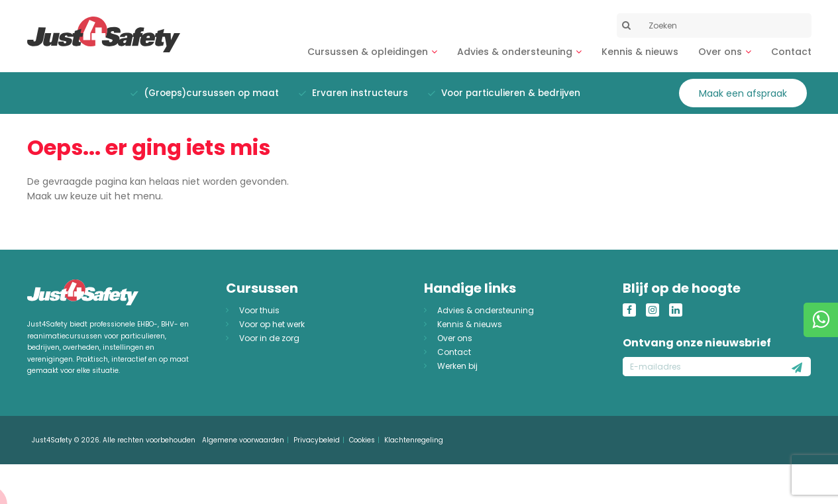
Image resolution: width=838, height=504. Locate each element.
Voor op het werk (272, 324)
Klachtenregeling (414, 440)
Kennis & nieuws (640, 52)
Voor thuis (259, 310)
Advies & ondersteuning (515, 52)
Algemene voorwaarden (243, 440)
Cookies (362, 440)
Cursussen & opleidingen (368, 52)
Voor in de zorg (269, 338)
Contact (791, 52)
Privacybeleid (317, 440)
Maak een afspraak (743, 93)
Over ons (720, 52)
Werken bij (457, 366)
